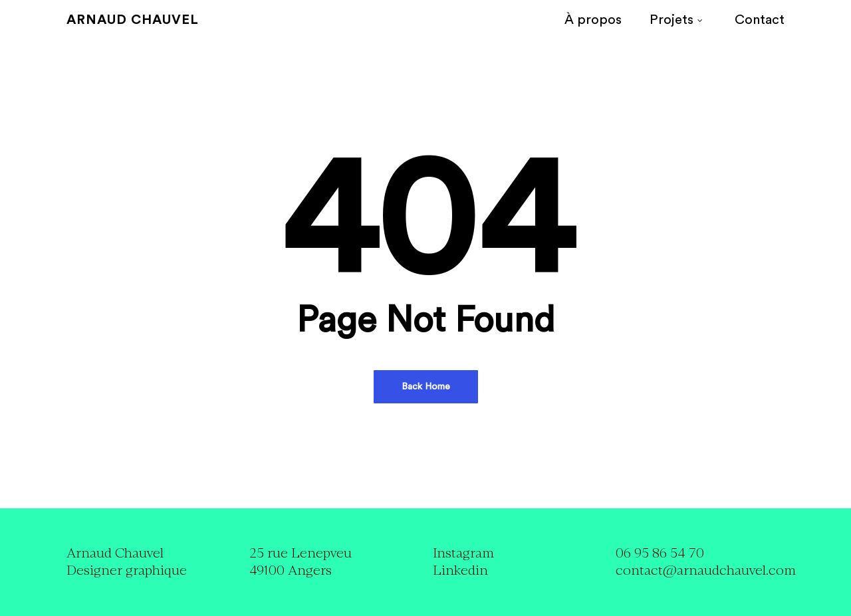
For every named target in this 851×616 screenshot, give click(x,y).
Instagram (463, 553)
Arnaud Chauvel (133, 20)
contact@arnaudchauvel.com (706, 570)
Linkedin (460, 570)
